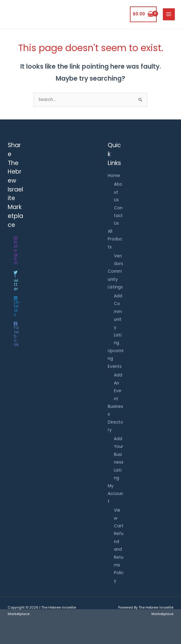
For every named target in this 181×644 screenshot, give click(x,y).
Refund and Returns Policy (119, 557)
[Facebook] (16, 334)
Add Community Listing (118, 319)
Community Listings (115, 279)
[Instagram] (16, 251)
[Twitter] (16, 281)
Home (114, 176)
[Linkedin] (16, 307)
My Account (115, 494)
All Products (115, 239)
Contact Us (118, 216)
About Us (118, 192)
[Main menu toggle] (169, 14)
